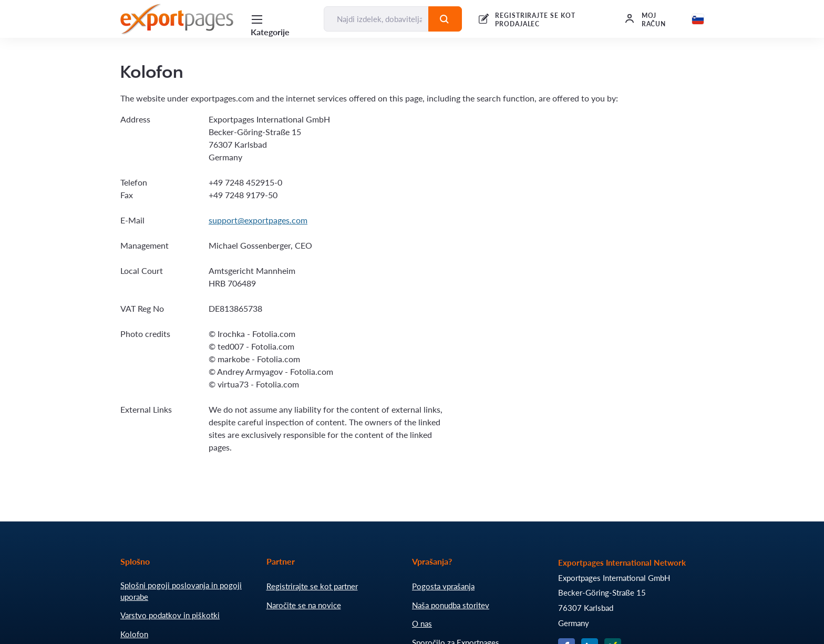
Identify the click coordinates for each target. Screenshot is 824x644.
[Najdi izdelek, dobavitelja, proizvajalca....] (376, 19)
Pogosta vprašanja (443, 586)
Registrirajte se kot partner (312, 586)
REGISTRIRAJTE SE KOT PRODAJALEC (535, 20)
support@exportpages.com (258, 220)
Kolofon (134, 634)
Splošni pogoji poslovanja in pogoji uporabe (181, 591)
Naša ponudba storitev (451, 605)
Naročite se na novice (304, 605)
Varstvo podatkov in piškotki (170, 615)
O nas (422, 623)
